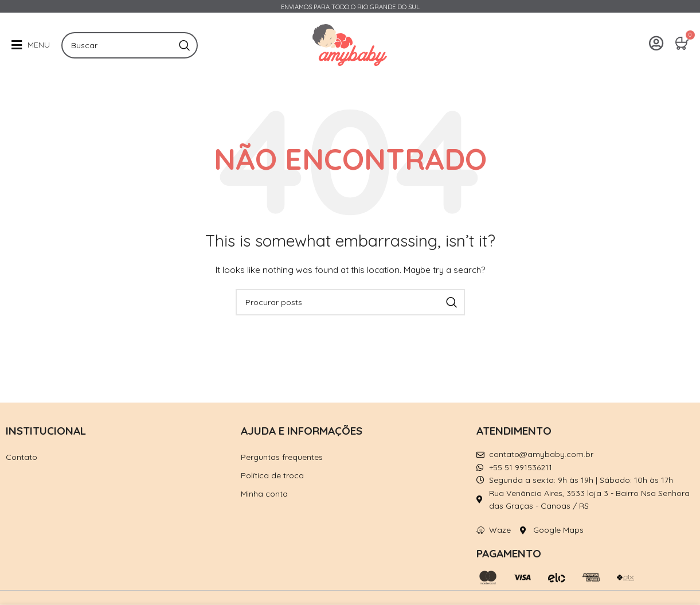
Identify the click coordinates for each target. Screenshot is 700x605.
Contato (21, 457)
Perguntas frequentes (282, 457)
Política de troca (272, 475)
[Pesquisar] (130, 45)
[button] (31, 45)
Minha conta (264, 494)
